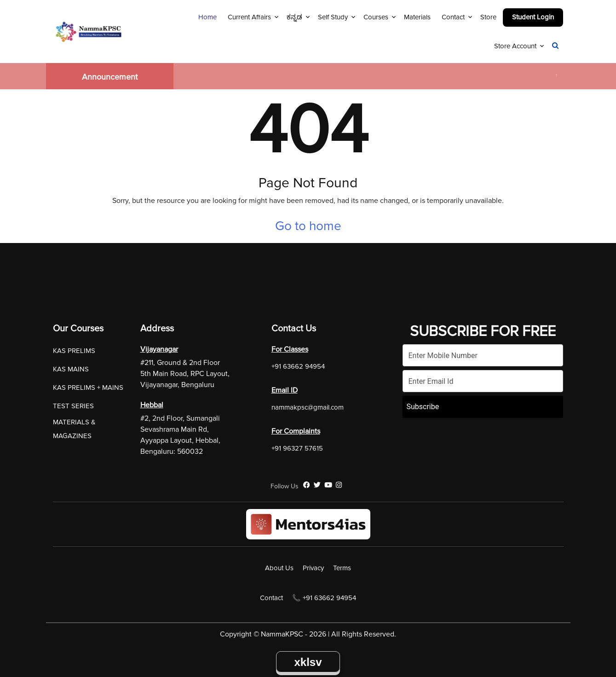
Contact (453, 17)
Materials (417, 17)
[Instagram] (339, 485)
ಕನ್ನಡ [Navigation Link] (294, 17)
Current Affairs (249, 17)
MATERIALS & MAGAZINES (74, 429)
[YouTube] (328, 485)
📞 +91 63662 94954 (324, 598)
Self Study (333, 17)
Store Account (515, 46)
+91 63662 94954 (298, 366)
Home (207, 17)
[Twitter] (317, 485)
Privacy (313, 568)
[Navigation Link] (555, 46)
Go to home (308, 226)
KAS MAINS (71, 369)
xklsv (308, 662)
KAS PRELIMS (74, 351)
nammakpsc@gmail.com (308, 407)
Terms (342, 568)
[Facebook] (307, 485)
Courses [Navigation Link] (376, 17)
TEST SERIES (73, 406)
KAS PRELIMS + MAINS (88, 388)
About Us (279, 568)
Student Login (533, 17)
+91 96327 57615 (297, 448)
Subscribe (423, 407)
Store (488, 17)
